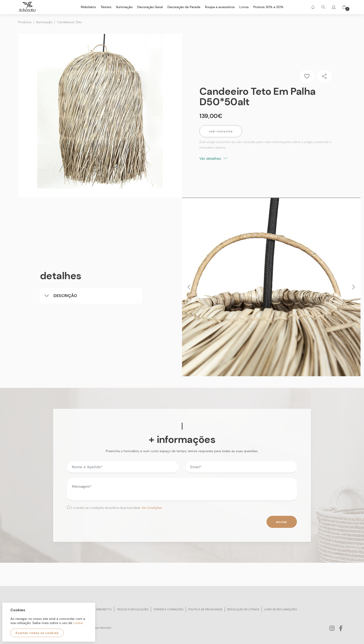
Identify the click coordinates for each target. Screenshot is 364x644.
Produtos (25, 22)
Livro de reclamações (281, 609)
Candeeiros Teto (69, 22)
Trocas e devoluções (133, 609)
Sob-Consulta (221, 131)
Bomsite (106, 628)
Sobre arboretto (99, 609)
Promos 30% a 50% (268, 7)
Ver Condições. (152, 508)
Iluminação (44, 22)
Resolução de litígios (243, 609)
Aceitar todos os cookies (37, 633)
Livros (244, 7)
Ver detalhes (213, 159)
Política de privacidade (205, 609)
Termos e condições (168, 609)
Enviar (282, 522)
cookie (78, 623)
